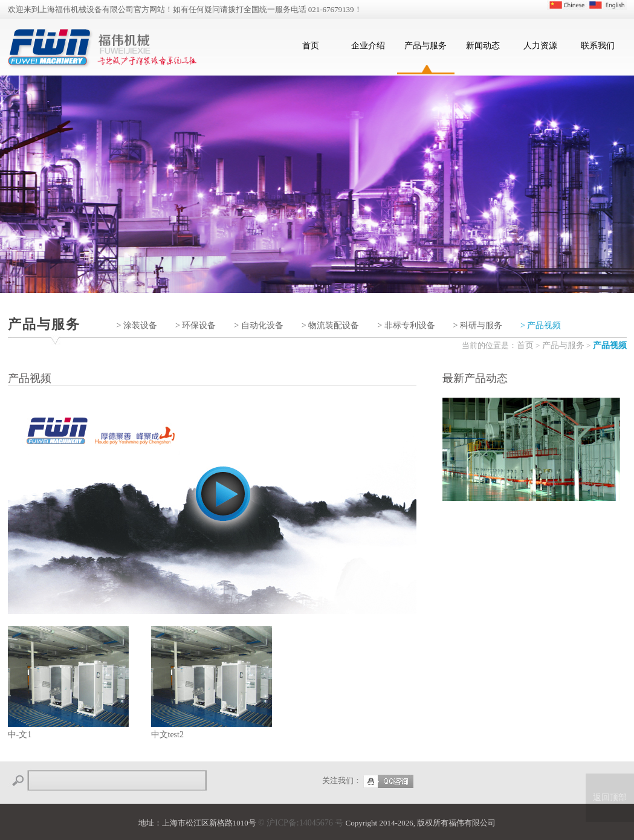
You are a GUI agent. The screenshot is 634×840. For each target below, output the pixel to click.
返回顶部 (610, 797)
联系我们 (598, 46)
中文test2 (212, 683)
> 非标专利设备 (406, 325)
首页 (311, 46)
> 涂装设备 (137, 325)
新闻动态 (483, 46)
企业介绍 (368, 46)
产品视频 (610, 345)
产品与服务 (425, 46)
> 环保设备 (196, 325)
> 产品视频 (541, 325)
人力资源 (540, 46)
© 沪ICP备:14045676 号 (301, 823)
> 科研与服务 (478, 325)
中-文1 (68, 683)
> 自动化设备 (258, 325)
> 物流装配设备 (330, 325)
